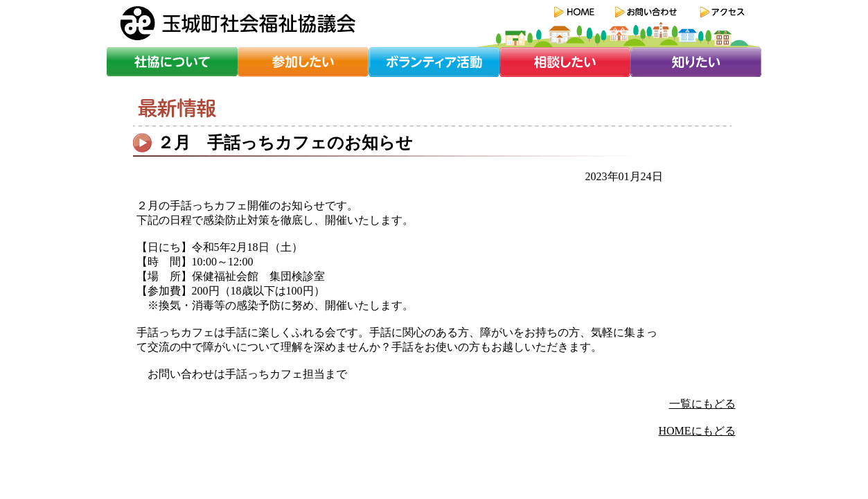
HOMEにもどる (697, 431)
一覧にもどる (702, 404)
